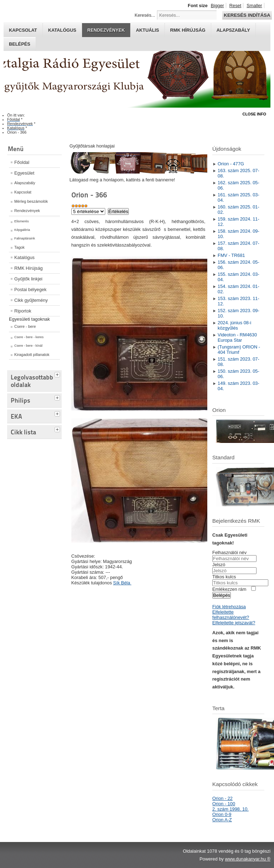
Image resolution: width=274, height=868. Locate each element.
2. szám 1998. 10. (230, 809)
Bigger (217, 6)
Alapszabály (233, 30)
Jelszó (219, 565)
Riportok (23, 311)
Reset (235, 6)
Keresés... (145, 15)
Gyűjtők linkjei (28, 279)
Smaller (254, 6)
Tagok (19, 247)
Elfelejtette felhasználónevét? (231, 615)
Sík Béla (122, 583)
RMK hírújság (188, 30)
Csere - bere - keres (29, 337)
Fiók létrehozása (229, 607)
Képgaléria (22, 230)
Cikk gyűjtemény (31, 300)
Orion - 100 (224, 804)
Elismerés (22, 221)
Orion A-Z (222, 820)
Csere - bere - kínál (28, 346)
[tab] (58, 374)
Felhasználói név (229, 552)
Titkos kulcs (224, 577)
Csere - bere (25, 326)
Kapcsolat (23, 30)
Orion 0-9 (222, 814)
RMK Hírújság (29, 268)
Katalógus (62, 30)
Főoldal (22, 162)
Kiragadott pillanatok (32, 355)
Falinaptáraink (25, 238)
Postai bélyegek (30, 290)
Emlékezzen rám (229, 589)
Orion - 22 (222, 798)
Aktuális (148, 30)
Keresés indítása (247, 15)
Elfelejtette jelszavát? (234, 623)
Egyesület (24, 173)
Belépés (20, 44)
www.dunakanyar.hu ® (248, 859)
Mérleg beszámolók (31, 201)
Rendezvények (106, 30)
